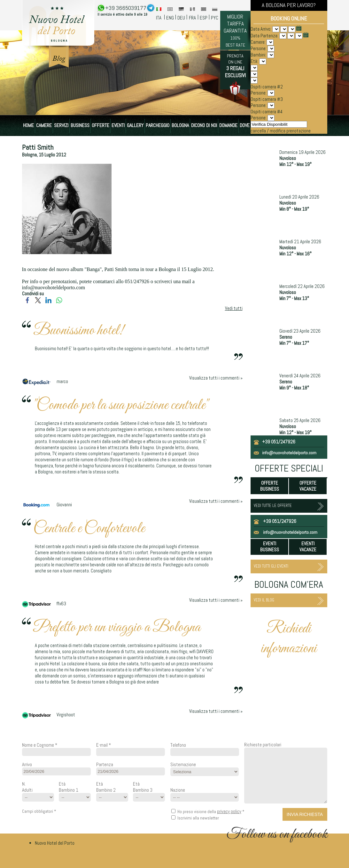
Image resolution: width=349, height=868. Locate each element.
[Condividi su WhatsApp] (59, 302)
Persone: (259, 48)
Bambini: (259, 55)
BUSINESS (80, 125)
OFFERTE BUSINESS (270, 486)
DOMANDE (228, 125)
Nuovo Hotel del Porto (55, 843)
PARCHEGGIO (158, 125)
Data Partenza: (265, 36)
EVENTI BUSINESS (270, 547)
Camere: (259, 42)
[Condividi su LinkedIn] (48, 302)
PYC (215, 18)
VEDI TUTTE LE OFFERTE (273, 506)
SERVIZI (61, 125)
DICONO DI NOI (204, 125)
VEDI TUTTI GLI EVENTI (271, 566)
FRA (192, 18)
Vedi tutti (234, 308)
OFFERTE (101, 125)
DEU (181, 18)
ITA (159, 18)
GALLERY (135, 125)
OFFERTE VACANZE (308, 486)
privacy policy (229, 811)
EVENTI (118, 125)
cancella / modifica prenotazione (281, 131)
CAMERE (44, 125)
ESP (204, 18)
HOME (28, 125)
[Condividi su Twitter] (38, 302)
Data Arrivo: (261, 29)
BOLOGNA (180, 125)
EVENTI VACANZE (308, 547)
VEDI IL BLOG (264, 600)
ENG (170, 18)
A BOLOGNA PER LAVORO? (289, 5)
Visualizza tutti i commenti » (216, 378)
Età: (254, 61)
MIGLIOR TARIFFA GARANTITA (235, 30)
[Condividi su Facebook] (27, 302)
